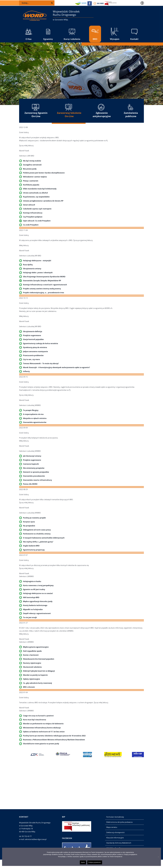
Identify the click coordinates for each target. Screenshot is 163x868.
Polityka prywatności (95, 862)
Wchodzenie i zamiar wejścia (35, 177)
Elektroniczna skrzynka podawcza (119, 822)
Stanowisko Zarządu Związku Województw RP (42, 281)
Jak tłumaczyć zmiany (32, 456)
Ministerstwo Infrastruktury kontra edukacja (42, 728)
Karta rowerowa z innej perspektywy (38, 585)
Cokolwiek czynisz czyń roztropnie (37, 209)
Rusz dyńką (28, 265)
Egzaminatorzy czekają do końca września (41, 343)
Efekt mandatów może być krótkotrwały (40, 189)
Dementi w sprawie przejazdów (36, 472)
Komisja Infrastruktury (33, 213)
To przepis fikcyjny (31, 410)
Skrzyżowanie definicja (33, 331)
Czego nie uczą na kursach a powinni (38, 716)
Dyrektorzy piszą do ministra (35, 347)
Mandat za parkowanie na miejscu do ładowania (43, 724)
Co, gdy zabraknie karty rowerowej (37, 683)
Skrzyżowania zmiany (32, 269)
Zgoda (83, 862)
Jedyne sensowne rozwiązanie (35, 351)
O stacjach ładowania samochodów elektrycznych (44, 538)
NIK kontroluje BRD (31, 597)
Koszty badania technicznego (35, 605)
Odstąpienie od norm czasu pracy (37, 530)
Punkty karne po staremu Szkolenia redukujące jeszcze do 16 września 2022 (54, 736)
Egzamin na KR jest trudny (34, 589)
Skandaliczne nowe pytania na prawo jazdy (41, 744)
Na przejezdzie (29, 526)
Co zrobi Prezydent (31, 225)
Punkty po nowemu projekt (34, 518)
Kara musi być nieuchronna (35, 720)
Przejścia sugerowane (32, 335)
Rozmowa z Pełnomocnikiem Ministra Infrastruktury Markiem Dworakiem (54, 740)
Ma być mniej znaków (32, 161)
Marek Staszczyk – (31, 367)
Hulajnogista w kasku (32, 581)
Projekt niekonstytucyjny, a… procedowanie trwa (44, 293)
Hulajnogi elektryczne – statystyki (37, 261)
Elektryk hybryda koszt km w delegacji (39, 671)
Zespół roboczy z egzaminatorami (37, 613)
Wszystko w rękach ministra (35, 418)
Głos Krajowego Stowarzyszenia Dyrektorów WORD (44, 277)
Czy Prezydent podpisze (33, 217)
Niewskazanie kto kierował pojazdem (39, 659)
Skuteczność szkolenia (32, 667)
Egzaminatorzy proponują (34, 550)
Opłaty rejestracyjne (31, 679)
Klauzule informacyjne (115, 838)
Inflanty (26, 371)
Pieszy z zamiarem (31, 181)
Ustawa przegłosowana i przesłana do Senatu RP (43, 201)
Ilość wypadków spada (32, 651)
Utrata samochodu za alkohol (35, 193)
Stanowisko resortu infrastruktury (37, 480)
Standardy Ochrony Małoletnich (119, 843)
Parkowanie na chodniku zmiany (37, 534)
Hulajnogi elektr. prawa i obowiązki (38, 273)
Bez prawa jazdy (30, 169)
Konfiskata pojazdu (31, 185)
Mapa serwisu (112, 827)
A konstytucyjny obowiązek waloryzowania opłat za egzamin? (64, 367)
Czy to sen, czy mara (31, 359)
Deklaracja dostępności (115, 832)
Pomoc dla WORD (30, 484)
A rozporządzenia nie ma (33, 414)
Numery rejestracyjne (32, 663)
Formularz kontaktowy (115, 817)
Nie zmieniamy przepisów (34, 468)
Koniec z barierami (31, 655)
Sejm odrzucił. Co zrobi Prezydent (37, 221)
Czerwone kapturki (31, 464)
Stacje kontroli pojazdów (33, 339)
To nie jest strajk (30, 617)
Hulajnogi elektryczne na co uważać (38, 593)
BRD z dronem (29, 687)
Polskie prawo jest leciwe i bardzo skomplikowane (44, 173)
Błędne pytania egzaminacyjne (36, 647)
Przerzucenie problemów (33, 355)
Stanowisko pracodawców (34, 476)
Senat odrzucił (29, 205)
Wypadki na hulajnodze (33, 609)
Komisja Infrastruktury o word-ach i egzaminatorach (45, 285)
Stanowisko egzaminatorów (35, 422)
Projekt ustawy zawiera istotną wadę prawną (42, 289)
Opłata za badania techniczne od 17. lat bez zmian (44, 732)
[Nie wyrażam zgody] (158, 857)
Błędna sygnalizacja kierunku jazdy (38, 601)
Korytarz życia (29, 522)
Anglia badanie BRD (31, 546)
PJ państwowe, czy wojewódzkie (36, 197)
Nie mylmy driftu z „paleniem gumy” (38, 542)
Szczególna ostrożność (32, 165)
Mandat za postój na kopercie (35, 675)
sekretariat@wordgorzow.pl (36, 839)
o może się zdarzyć (51, 363)
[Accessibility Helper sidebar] (142, 3)
